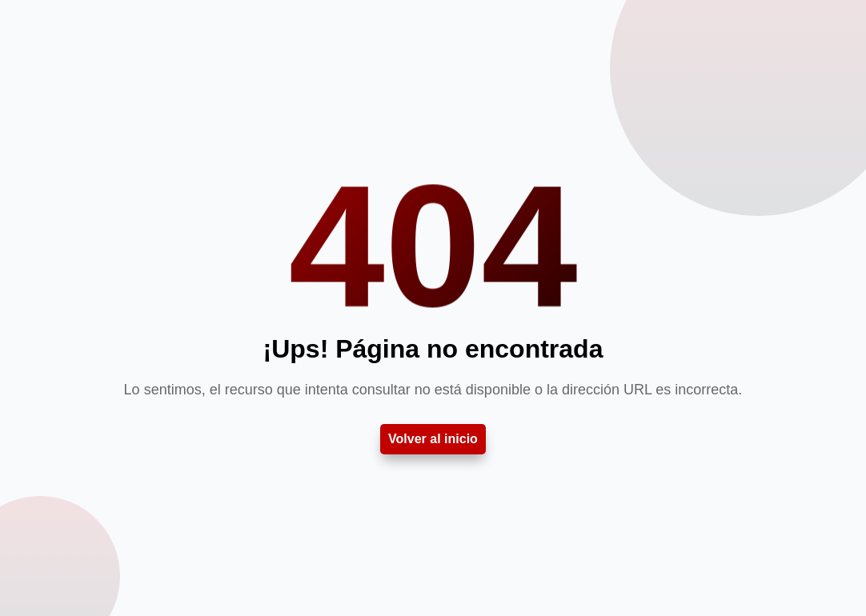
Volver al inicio (433, 439)
